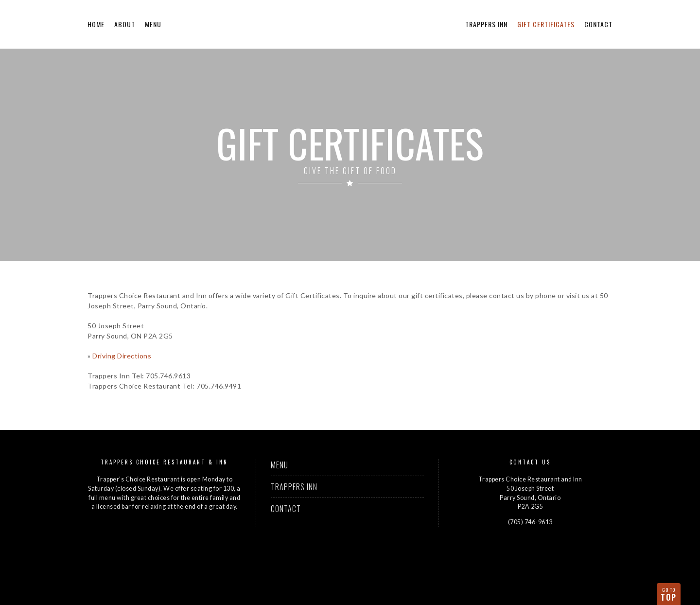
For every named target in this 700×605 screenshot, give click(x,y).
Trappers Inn (486, 24)
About (125, 24)
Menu (153, 24)
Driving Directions (122, 356)
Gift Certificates (546, 24)
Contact (598, 24)
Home (96, 24)
